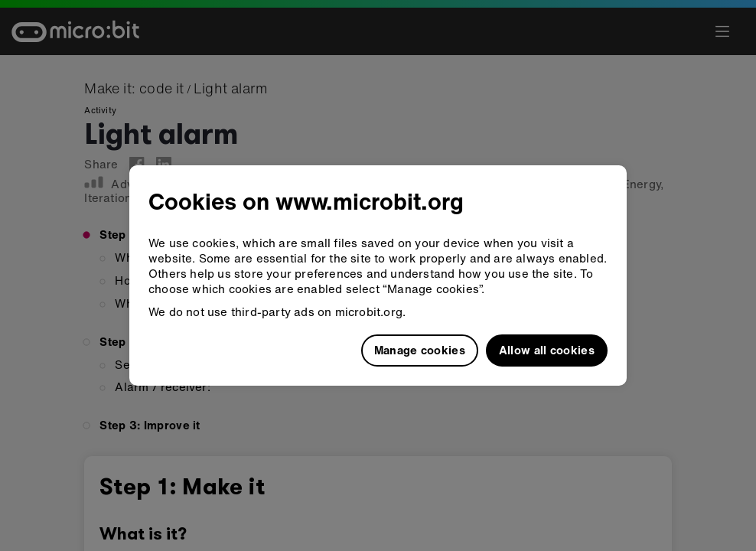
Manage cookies (420, 350)
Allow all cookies (547, 350)
